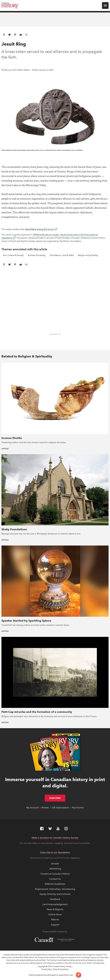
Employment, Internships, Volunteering (55, 889)
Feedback (55, 899)
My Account (33, 808)
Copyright (42, 966)
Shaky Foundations (14, 529)
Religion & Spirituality (88, 255)
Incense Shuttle (12, 438)
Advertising (55, 869)
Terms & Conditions (61, 969)
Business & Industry (37, 255)
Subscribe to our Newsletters (55, 852)
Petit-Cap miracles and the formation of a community (37, 712)
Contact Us (55, 879)
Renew (45, 808)
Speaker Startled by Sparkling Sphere (26, 621)
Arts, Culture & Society (13, 255)
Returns (55, 919)
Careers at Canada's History (55, 874)
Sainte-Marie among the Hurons (41, 229)
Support (55, 925)
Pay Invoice (78, 808)
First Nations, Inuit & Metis (62, 255)
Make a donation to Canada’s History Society (55, 838)
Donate (55, 864)
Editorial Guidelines (55, 884)
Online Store (55, 914)
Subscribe (57, 798)
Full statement (99, 963)
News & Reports (55, 909)
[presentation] (55, 398)
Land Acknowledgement (55, 904)
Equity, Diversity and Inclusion (55, 894)
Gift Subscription (60, 808)
